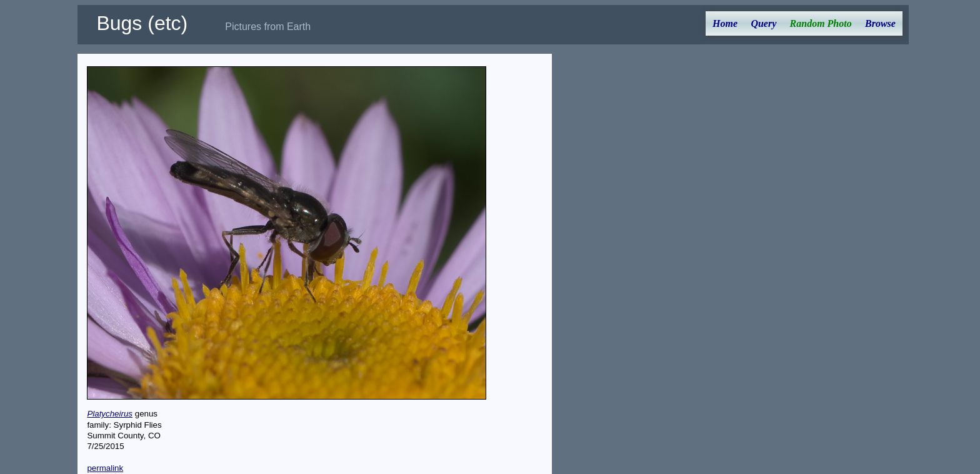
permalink (105, 468)
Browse (880, 23)
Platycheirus (110, 414)
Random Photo (821, 23)
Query (763, 23)
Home (725, 23)
